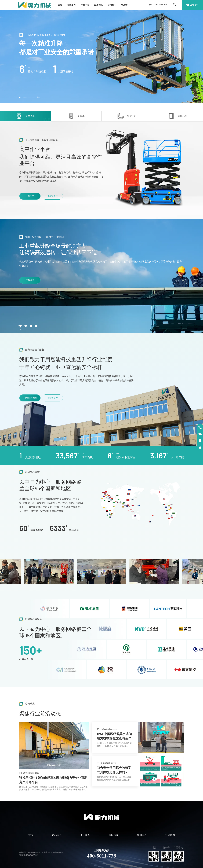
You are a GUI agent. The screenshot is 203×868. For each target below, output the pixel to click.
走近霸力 (71, 5)
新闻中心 (142, 835)
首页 (60, 5)
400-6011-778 (102, 856)
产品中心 (85, 5)
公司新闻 (112, 5)
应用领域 (98, 5)
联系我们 (125, 5)
